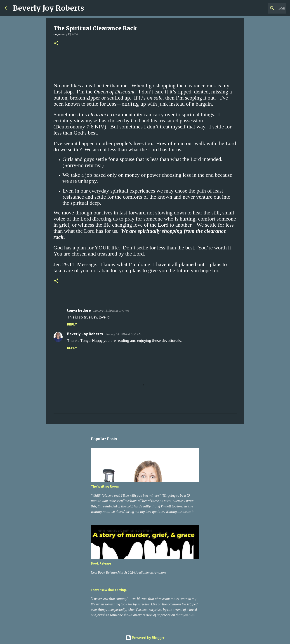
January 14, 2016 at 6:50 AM (123, 334)
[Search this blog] (263, 8)
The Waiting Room (105, 486)
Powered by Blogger (145, 638)
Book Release (101, 563)
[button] (56, 43)
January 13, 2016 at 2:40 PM (111, 311)
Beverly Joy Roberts (48, 8)
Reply (72, 324)
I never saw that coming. (109, 590)
